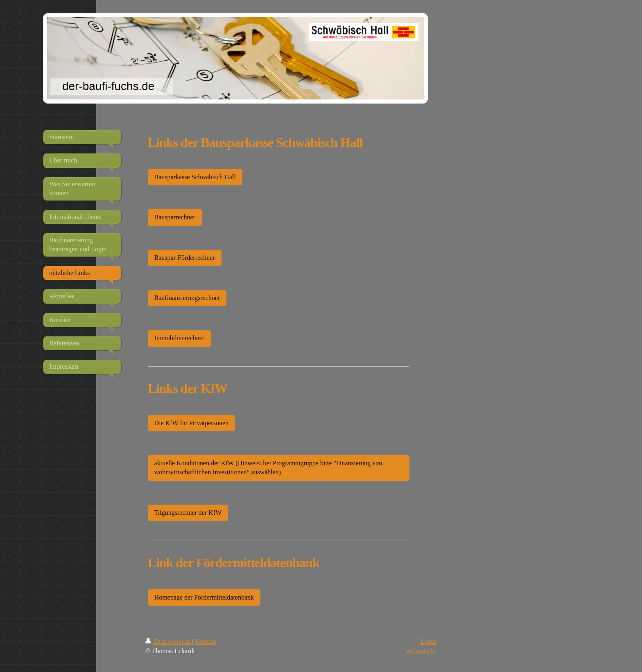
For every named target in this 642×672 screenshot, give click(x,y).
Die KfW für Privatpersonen (191, 423)
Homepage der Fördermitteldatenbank (204, 597)
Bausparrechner (175, 217)
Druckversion (168, 642)
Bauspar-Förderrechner (185, 258)
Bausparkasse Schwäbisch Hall (195, 177)
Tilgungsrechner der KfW (188, 513)
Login (428, 642)
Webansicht (421, 651)
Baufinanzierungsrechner (187, 298)
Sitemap (205, 642)
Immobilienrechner (180, 338)
